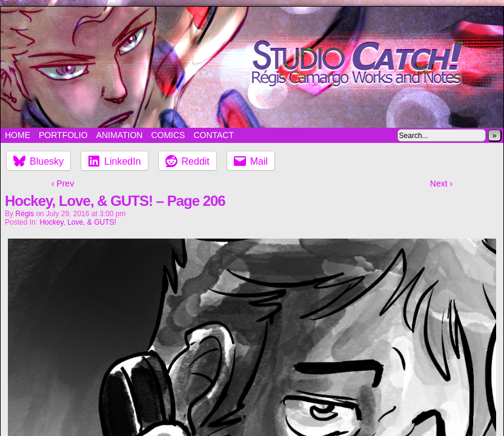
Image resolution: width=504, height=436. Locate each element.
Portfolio (63, 135)
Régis (25, 214)
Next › (441, 183)
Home (18, 135)
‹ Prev (63, 183)
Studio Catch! (252, 67)
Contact (214, 135)
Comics (168, 135)
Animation (120, 135)
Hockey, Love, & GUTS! (78, 222)
